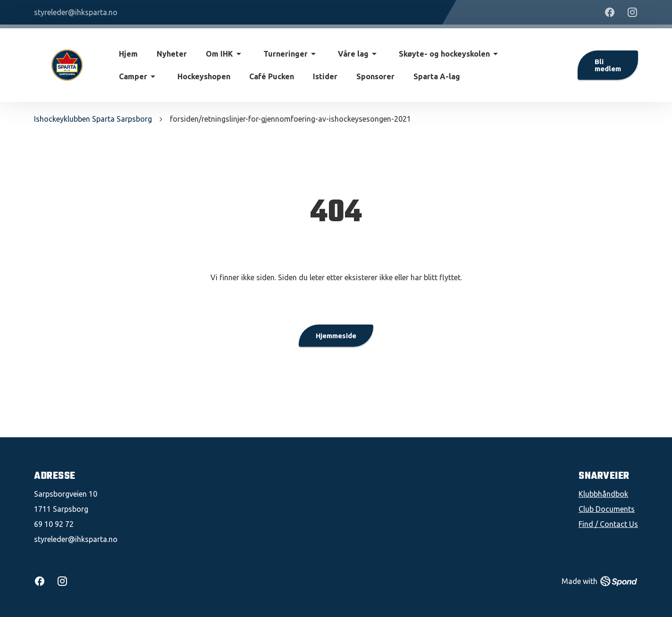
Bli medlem (608, 65)
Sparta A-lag (437, 76)
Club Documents (607, 509)
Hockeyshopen (204, 76)
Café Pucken (272, 76)
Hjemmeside (336, 336)
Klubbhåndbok (603, 494)
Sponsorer (375, 76)
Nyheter (172, 54)
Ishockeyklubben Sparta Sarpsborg (93, 119)
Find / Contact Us (608, 524)
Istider (325, 76)
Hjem (128, 54)
